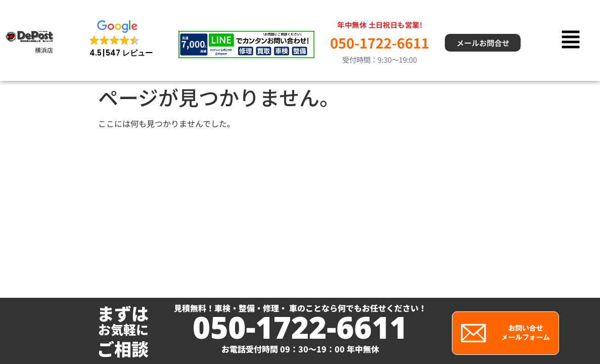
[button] (121, 39)
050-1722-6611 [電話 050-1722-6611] (380, 42)
